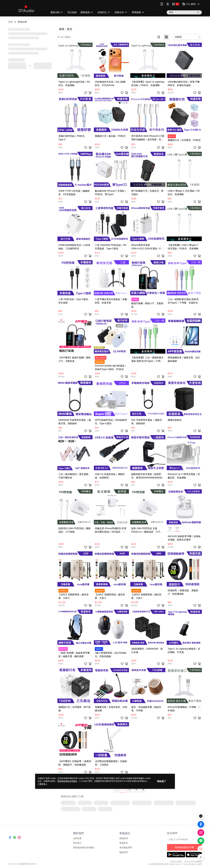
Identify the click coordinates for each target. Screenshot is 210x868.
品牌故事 (77, 838)
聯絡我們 (124, 852)
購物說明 (124, 838)
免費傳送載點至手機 (184, 847)
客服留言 (124, 843)
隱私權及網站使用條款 (84, 848)
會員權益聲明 (126, 848)
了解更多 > (42, 784)
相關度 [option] (178, 37)
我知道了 (162, 781)
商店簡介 (77, 843)
